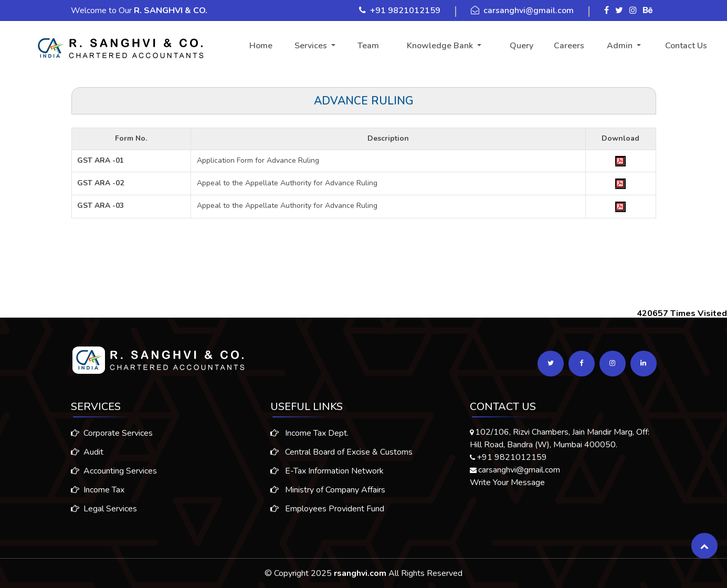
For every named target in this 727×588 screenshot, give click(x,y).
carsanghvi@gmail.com (529, 10)
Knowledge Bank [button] (441, 46)
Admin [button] (621, 46)
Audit (84, 452)
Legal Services (101, 509)
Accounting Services (111, 471)
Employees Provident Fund (327, 512)
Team (368, 46)
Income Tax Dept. (309, 436)
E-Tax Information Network (327, 474)
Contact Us (686, 46)
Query (521, 46)
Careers (569, 46)
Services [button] (312, 46)
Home (261, 46)
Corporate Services (109, 433)
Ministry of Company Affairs (328, 493)
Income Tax (94, 490)
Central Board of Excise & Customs (341, 455)
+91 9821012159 (405, 10)
